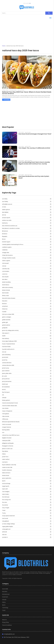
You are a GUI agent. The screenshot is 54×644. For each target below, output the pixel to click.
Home (4, 46)
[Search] (23, 13)
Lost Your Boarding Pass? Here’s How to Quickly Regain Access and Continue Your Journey (34, 163)
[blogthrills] (27, 7)
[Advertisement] (27, 30)
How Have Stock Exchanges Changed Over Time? (35, 134)
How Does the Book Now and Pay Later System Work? (34, 177)
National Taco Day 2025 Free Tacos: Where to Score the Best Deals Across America (27, 93)
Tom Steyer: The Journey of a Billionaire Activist (34, 148)
